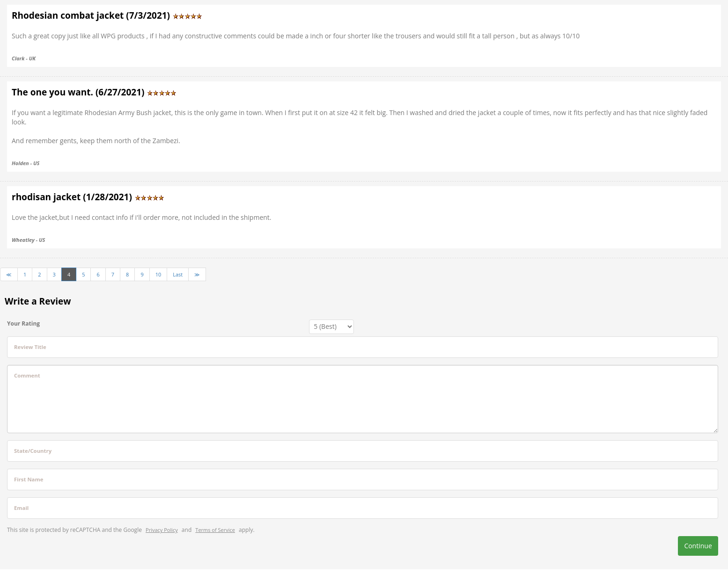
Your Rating (23, 323)
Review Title (30, 347)
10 (158, 274)
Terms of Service (215, 530)
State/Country (33, 451)
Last (178, 274)
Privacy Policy (162, 530)
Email (21, 508)
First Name (29, 479)
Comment (27, 375)
